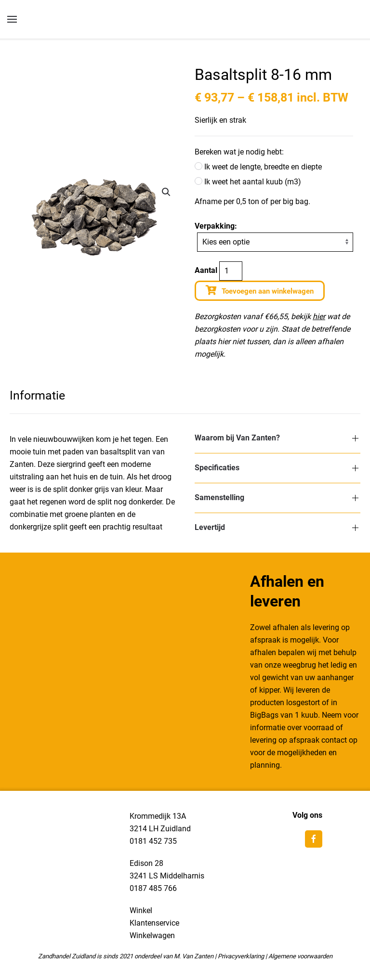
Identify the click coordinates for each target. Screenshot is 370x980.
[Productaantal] (231, 271)
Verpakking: (216, 226)
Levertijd (210, 527)
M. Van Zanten (194, 956)
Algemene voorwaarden (300, 956)
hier (319, 316)
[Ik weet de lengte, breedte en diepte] (198, 166)
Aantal (206, 270)
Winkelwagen (152, 935)
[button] (166, 192)
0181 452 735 (153, 841)
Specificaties (217, 468)
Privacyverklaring (241, 956)
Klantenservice (154, 923)
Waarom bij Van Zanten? (237, 438)
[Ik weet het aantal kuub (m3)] (198, 181)
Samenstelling (219, 497)
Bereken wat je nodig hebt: (239, 152)
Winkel (141, 910)
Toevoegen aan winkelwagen (268, 291)
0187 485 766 (153, 888)
